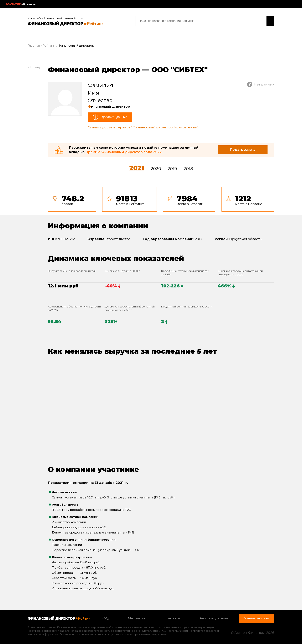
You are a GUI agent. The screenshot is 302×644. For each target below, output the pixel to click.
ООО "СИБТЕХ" (180, 69)
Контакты (173, 618)
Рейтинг (49, 45)
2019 (172, 168)
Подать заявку (243, 149)
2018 (188, 168)
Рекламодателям (215, 618)
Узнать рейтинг (250, 21)
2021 (137, 167)
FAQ (105, 618)
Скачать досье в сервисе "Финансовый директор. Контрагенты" (143, 127)
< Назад (34, 67)
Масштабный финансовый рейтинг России (56, 18)
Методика (137, 618)
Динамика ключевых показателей (116, 258)
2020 (156, 168)
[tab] (161, 199)
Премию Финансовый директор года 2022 (124, 151)
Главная (34, 45)
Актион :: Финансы (21, 4)
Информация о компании (98, 225)
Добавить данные (114, 116)
